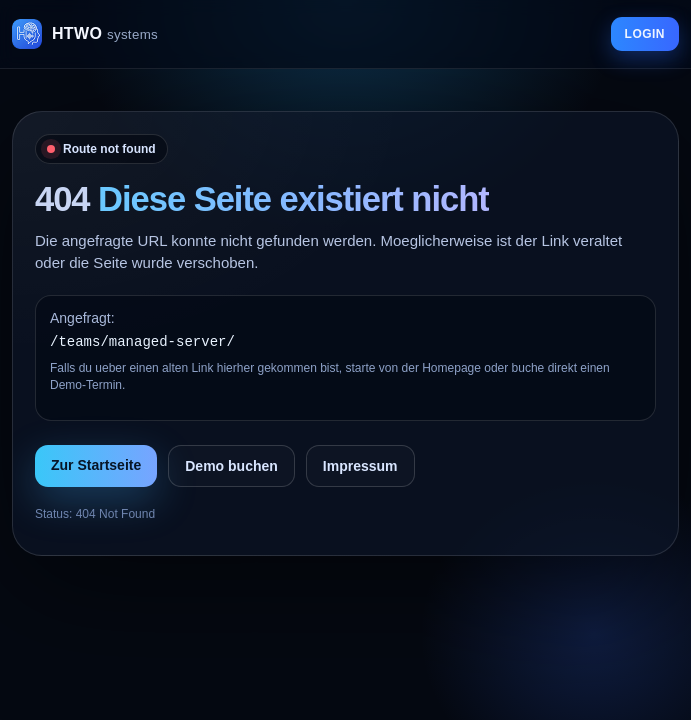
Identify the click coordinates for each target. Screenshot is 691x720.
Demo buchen (231, 466)
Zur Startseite (96, 465)
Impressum (360, 466)
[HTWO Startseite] (85, 34)
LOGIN (645, 34)
